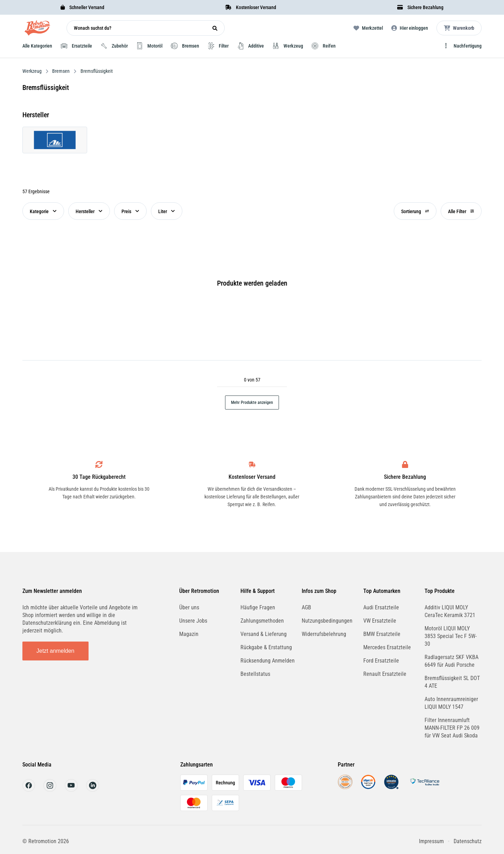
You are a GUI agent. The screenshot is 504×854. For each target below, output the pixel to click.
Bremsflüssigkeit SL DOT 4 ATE (452, 682)
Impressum (431, 841)
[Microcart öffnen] (459, 28)
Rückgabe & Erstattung (266, 647)
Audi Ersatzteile (381, 607)
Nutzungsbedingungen (327, 621)
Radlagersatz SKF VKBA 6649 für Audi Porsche (451, 661)
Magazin (189, 634)
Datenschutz (468, 841)
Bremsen (61, 71)
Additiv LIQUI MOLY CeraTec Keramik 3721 (450, 611)
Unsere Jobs (193, 621)
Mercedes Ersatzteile (387, 647)
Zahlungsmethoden (262, 621)
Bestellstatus (255, 674)
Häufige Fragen (258, 607)
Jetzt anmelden (55, 651)
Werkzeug (33, 71)
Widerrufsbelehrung (324, 634)
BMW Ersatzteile (382, 634)
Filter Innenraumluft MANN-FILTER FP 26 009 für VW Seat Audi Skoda (452, 728)
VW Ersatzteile (380, 621)
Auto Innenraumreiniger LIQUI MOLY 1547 (451, 703)
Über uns (189, 607)
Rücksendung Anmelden (268, 661)
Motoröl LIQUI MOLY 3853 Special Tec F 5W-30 (451, 636)
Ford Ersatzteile (381, 661)
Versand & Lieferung (264, 634)
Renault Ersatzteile (385, 674)
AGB (306, 607)
